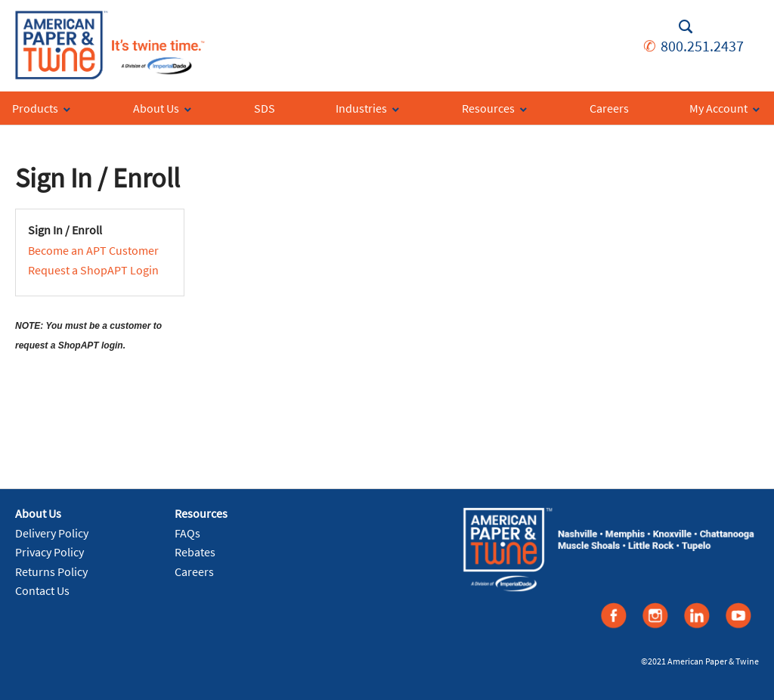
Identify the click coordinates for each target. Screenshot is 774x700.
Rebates (195, 552)
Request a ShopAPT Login (93, 270)
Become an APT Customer (93, 250)
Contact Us (42, 590)
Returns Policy (51, 571)
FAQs (187, 533)
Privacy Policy (50, 552)
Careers (194, 571)
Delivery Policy (52, 533)
